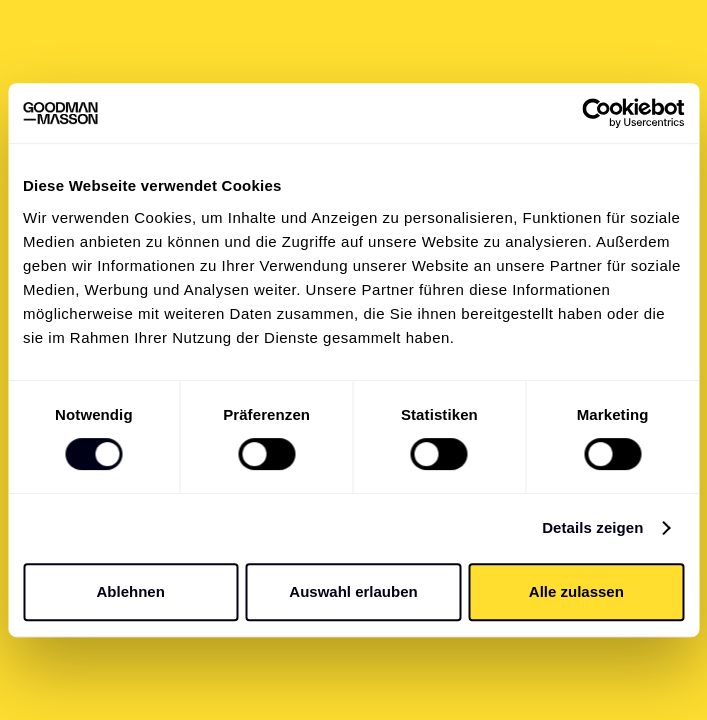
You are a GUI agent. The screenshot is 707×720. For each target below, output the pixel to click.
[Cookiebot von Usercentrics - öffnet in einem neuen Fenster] (596, 113)
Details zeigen (592, 527)
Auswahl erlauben (353, 591)
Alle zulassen (576, 591)
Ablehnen (131, 591)
